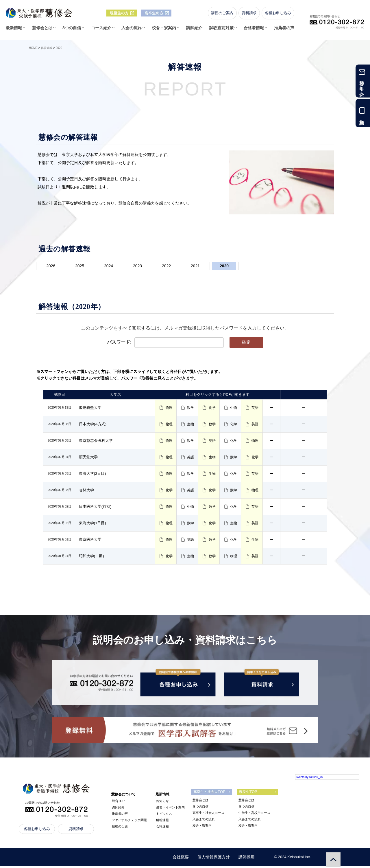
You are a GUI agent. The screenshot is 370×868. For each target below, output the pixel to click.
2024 (109, 266)
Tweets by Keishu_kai (309, 779)
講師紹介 (194, 30)
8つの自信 (72, 30)
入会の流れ (132, 30)
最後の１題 (120, 829)
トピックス (164, 816)
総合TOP (118, 803)
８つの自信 (200, 809)
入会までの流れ (204, 821)
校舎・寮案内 (164, 30)
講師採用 (247, 859)
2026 (51, 266)
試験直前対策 (221, 30)
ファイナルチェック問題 (129, 822)
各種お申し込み (278, 15)
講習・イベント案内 (170, 810)
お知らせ (162, 803)
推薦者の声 (284, 30)
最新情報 (14, 30)
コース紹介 (101, 30)
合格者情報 (254, 30)
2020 (224, 266)
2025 (80, 266)
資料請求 (249, 15)
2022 (166, 266)
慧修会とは (42, 30)
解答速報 (162, 822)
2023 (137, 266)
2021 (195, 266)
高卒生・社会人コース (208, 815)
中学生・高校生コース (254, 815)
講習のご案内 (222, 15)
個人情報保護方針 (214, 859)
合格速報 (162, 829)
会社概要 (181, 859)
